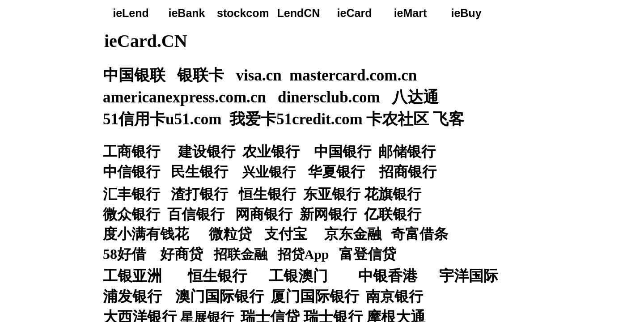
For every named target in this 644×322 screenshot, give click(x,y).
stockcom (243, 13)
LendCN (299, 13)
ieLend (131, 13)
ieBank (187, 13)
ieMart (411, 13)
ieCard (355, 13)
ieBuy (466, 13)
